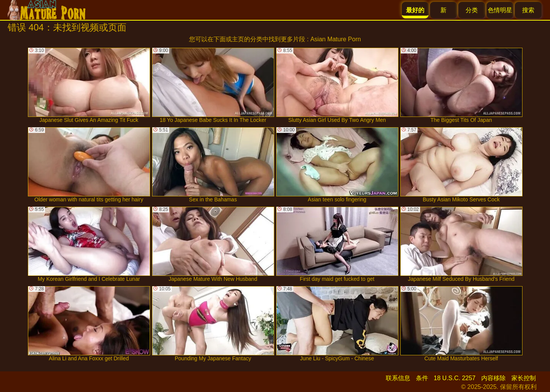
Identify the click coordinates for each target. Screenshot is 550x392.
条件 (422, 378)
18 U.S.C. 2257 (455, 378)
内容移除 (493, 378)
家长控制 (524, 378)
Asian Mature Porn (336, 39)
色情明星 (500, 10)
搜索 (528, 10)
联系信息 (398, 378)
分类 (472, 10)
